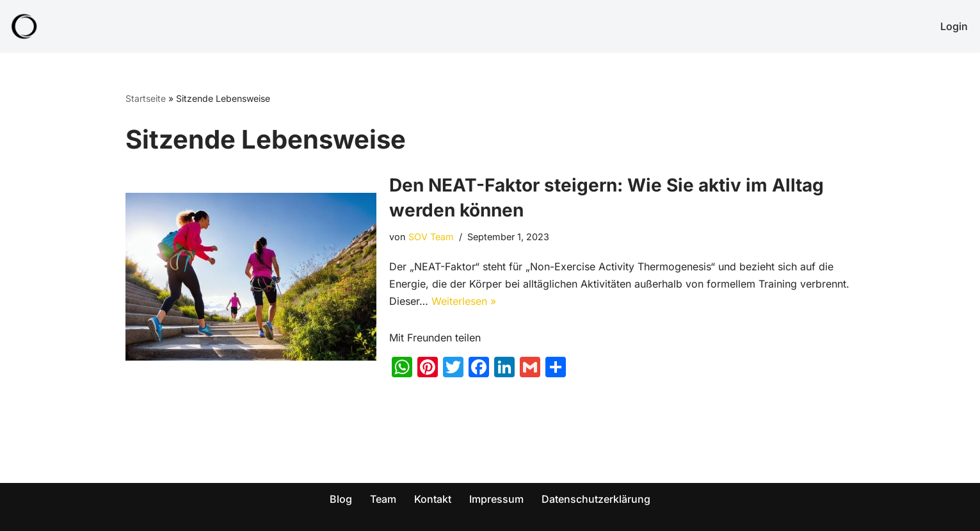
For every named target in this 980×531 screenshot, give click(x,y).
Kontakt (433, 499)
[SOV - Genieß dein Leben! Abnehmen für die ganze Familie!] (24, 26)
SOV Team (431, 237)
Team (383, 499)
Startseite (146, 98)
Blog (341, 499)
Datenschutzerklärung (596, 499)
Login (954, 26)
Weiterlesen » (464, 301)
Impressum (496, 499)
